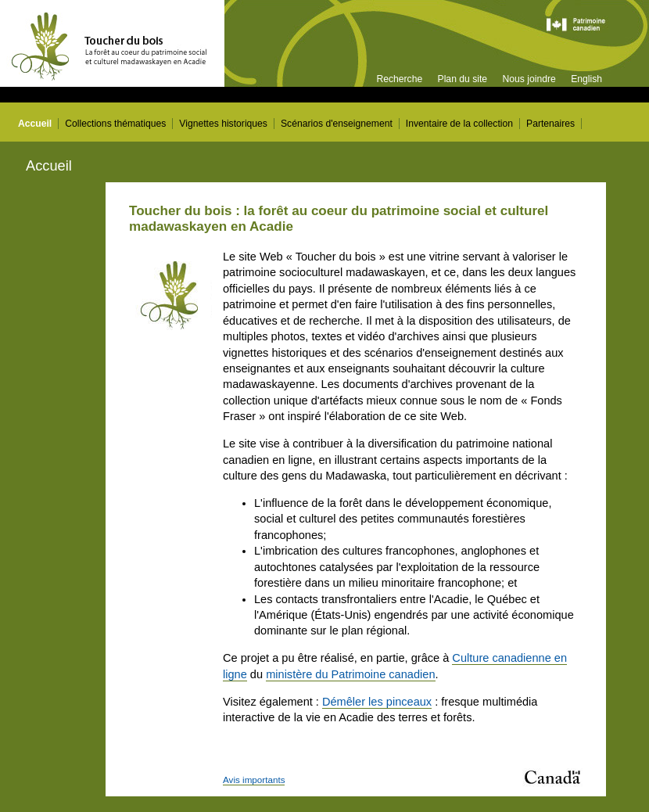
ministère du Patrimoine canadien (350, 674)
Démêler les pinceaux (377, 702)
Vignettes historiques (223, 124)
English (586, 79)
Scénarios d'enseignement (337, 124)
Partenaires (550, 124)
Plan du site (463, 79)
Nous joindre (529, 79)
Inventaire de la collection (459, 124)
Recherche (399, 79)
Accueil (35, 124)
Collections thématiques (115, 124)
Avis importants (254, 780)
